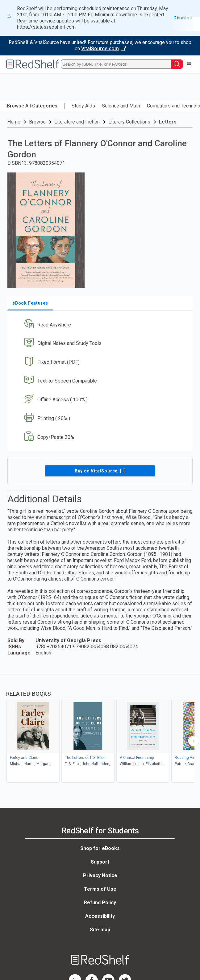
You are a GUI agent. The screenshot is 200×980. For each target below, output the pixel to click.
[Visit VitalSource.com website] (100, 46)
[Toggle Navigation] (189, 64)
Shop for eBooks (100, 848)
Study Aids (83, 106)
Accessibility (100, 916)
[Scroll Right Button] (194, 741)
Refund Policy (100, 903)
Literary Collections (129, 122)
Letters (168, 122)
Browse (37, 122)
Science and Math (121, 106)
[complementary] (100, 729)
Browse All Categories (32, 106)
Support (100, 862)
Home (14, 122)
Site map (100, 930)
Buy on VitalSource (100, 471)
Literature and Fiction (77, 122)
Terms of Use (100, 889)
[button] (99, 325)
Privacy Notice (100, 875)
